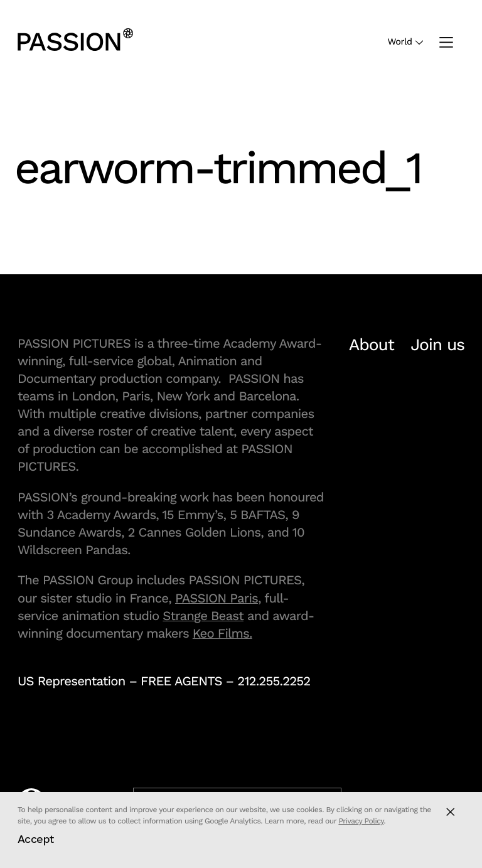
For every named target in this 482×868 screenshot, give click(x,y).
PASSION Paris (217, 598)
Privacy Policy (361, 821)
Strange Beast (203, 616)
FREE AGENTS (181, 681)
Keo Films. (222, 633)
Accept (36, 839)
